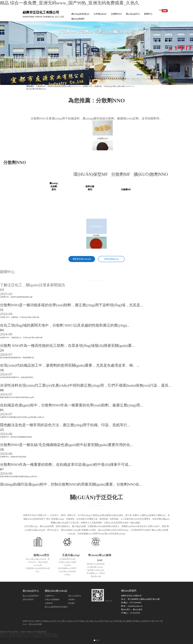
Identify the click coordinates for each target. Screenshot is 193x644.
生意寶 (116, 620)
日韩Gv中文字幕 (14, 635)
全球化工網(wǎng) (105, 620)
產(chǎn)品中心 (133, 14)
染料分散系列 (28, 598)
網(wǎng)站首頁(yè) (80, 14)
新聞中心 (148, 14)
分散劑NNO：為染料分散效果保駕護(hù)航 (53, 86)
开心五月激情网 (52, 635)
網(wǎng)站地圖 (35, 623)
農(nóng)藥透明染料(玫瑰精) (56, 606)
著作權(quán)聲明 (139, 620)
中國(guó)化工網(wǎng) (88, 620)
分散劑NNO (116, 14)
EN (161, 10)
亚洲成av (4, 635)
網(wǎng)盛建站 (126, 620)
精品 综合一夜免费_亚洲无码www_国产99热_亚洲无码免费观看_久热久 (70, 3)
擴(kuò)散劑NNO (152, 174)
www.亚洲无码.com (37, 635)
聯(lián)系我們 (78, 19)
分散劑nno (15, 163)
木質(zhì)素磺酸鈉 (52, 598)
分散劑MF (122, 174)
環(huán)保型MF (92, 174)
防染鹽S (71, 602)
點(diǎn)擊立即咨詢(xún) (36, 89)
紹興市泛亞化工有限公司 (33, 620)
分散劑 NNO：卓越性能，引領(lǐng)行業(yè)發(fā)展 (103, 86)
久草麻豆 (25, 635)
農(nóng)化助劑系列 (31, 595)
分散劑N (72, 598)
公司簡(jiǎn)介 (100, 14)
